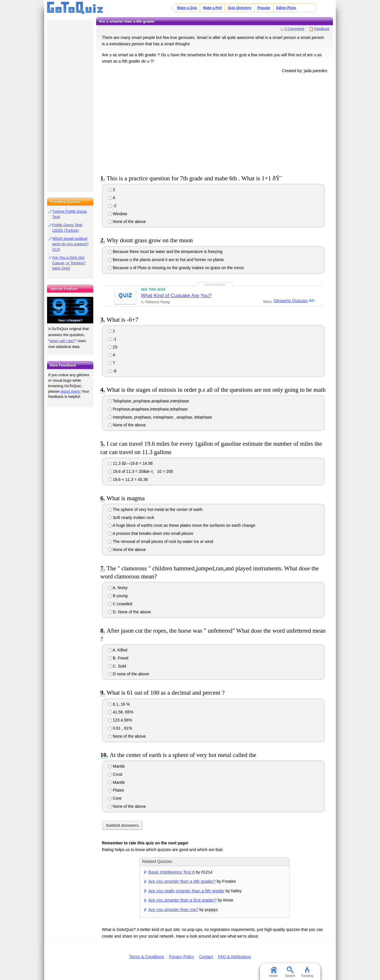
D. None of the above (130, 612)
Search (290, 972)
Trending (307, 972)
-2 (112, 206)
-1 (112, 339)
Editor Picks (286, 8)
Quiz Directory (240, 8)
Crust (115, 774)
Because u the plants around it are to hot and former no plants (166, 260)
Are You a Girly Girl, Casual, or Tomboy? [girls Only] (69, 263)
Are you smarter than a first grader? (183, 900)
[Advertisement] (215, 123)
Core (115, 798)
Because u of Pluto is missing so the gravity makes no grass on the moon (176, 268)
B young (118, 596)
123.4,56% (120, 720)
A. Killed (118, 650)
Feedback (322, 29)
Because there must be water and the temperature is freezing (165, 252)
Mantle (117, 766)
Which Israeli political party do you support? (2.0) (70, 244)
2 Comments (295, 29)
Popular (264, 8)
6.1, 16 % (119, 704)
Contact (206, 957)
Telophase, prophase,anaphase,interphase (149, 401)
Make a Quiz (187, 8)
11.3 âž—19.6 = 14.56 (130, 463)
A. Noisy (118, 588)
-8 (112, 371)
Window (118, 214)
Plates (116, 790)
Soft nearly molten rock (131, 518)
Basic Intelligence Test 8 (172, 872)
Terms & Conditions (147, 957)
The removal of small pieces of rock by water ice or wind (161, 541)
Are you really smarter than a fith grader (187, 891)
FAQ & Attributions (234, 957)
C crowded (120, 604)
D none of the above (129, 674)
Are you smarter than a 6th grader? (182, 881)
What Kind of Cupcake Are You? (176, 296)
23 (113, 347)
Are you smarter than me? (173, 909)
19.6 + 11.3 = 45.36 (128, 479)
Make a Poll (212, 8)
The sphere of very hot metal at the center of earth (155, 509)
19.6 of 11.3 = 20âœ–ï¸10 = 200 (141, 471)
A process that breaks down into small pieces (151, 533)
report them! (70, 391)
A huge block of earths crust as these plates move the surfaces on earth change (182, 525)
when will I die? (62, 341)
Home (273, 972)
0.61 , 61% (120, 728)
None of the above (127, 222)
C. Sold (117, 666)
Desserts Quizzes (290, 301)
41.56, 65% (121, 712)
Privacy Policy (181, 957)
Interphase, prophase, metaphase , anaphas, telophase (160, 417)
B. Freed (118, 658)
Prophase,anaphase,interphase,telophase (148, 409)
